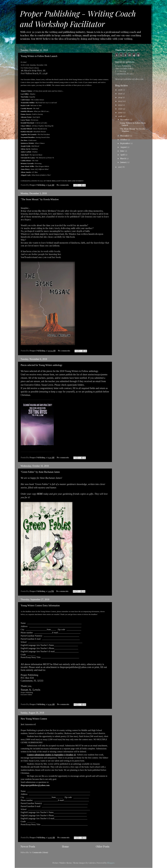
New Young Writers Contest (34, 719)
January (124, 162)
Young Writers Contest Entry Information (40, 606)
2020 (120, 109)
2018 (120, 116)
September (125, 143)
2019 (120, 112)
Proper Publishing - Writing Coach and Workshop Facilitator (78, 19)
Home (65, 846)
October (124, 139)
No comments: (63, 185)
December (125, 119)
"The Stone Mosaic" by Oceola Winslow (40, 199)
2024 (120, 97)
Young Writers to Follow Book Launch (39, 56)
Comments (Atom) (40, 852)
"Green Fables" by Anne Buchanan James (40, 472)
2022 (120, 105)
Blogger (111, 863)
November (125, 136)
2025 (120, 93)
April (123, 155)
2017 (120, 167)
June (123, 151)
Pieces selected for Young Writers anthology (42, 365)
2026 (120, 90)
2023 (120, 101)
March (123, 158)
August (124, 147)
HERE (49, 85)
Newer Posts (28, 846)
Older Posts (103, 846)
